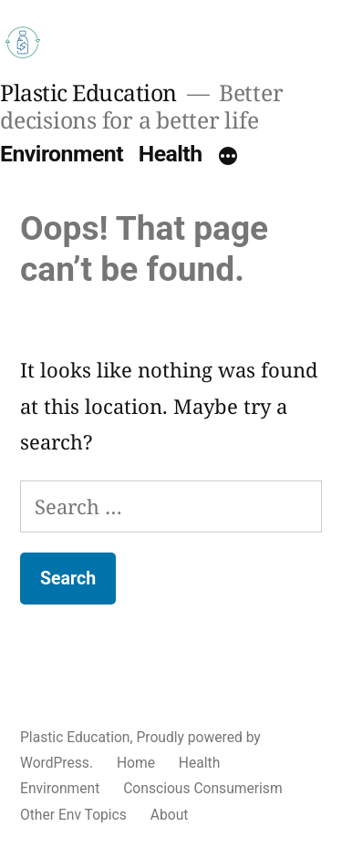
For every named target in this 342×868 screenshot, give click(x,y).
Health (171, 154)
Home (136, 763)
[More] (228, 158)
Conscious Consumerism (202, 788)
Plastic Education (88, 93)
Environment (62, 154)
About (170, 815)
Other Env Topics (73, 815)
